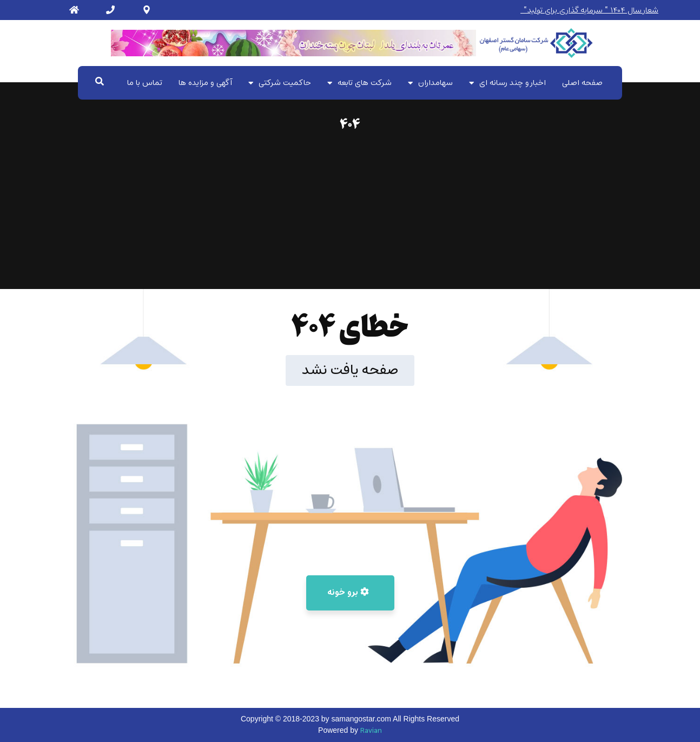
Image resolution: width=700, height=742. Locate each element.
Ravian (371, 731)
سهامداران (430, 83)
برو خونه (348, 593)
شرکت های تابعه (359, 83)
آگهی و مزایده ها (205, 83)
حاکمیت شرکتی (280, 83)
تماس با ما (145, 83)
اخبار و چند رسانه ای (507, 83)
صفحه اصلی (582, 83)
